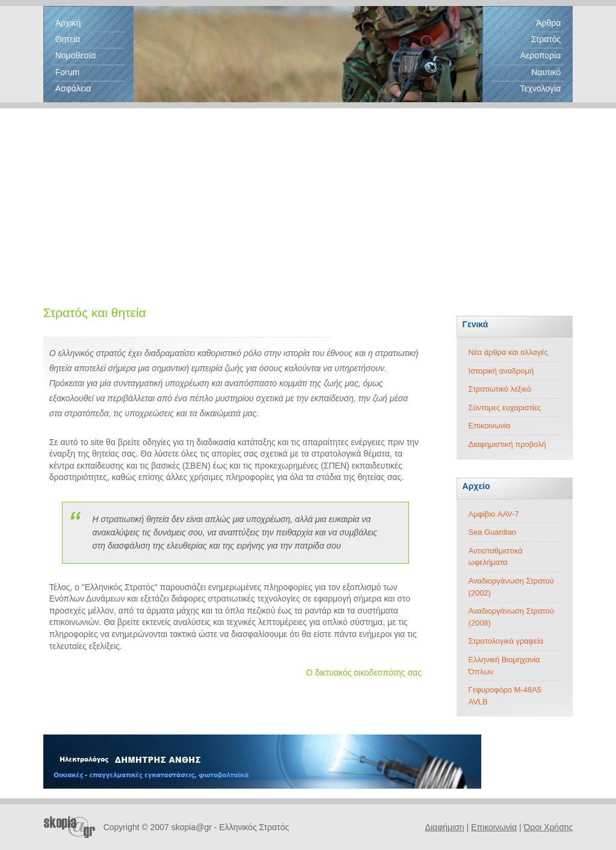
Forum (67, 72)
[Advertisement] (308, 192)
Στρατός (546, 39)
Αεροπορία (541, 55)
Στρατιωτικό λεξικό (500, 389)
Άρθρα (548, 23)
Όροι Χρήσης (548, 827)
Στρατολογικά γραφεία (506, 641)
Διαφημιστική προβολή (507, 444)
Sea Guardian (492, 532)
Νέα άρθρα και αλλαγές (508, 352)
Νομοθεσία (76, 55)
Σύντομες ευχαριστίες (505, 408)
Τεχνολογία (540, 88)
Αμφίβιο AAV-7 (494, 514)
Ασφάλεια (73, 88)
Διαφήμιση (445, 827)
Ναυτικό (546, 72)
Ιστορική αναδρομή (501, 371)
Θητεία (68, 39)
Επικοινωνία (490, 426)
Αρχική (68, 23)
